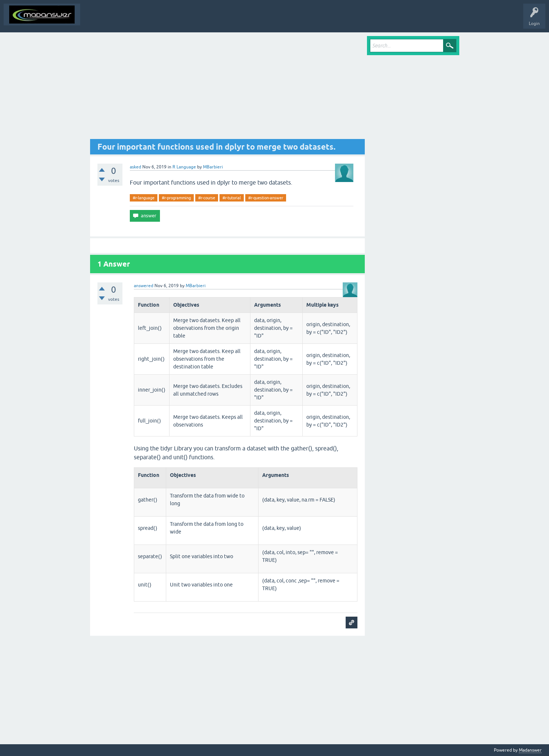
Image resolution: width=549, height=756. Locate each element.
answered (144, 286)
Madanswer (530, 750)
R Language (184, 167)
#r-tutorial (232, 198)
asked (136, 167)
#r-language (144, 198)
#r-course (207, 198)
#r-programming (176, 198)
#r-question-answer (266, 198)
